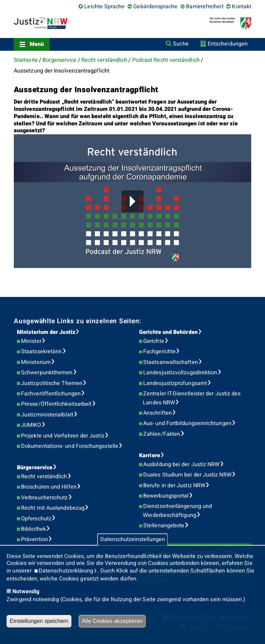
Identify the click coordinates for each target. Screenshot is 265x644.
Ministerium (36, 362)
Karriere (150, 455)
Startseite (26, 60)
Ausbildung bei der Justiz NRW (181, 464)
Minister (31, 341)
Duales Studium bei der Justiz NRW (187, 475)
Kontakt (242, 7)
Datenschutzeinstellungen (133, 539)
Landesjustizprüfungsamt (175, 383)
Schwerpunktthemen (47, 373)
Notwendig (26, 592)
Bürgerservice (60, 60)
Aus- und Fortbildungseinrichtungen (187, 423)
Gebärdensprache (155, 7)
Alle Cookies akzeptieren (112, 621)
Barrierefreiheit (205, 7)
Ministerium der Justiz (46, 332)
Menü (37, 44)
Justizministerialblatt (47, 415)
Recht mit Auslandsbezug (53, 508)
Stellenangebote (164, 526)
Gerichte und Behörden (168, 332)
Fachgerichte (159, 352)
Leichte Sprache (104, 7)
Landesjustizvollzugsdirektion (180, 373)
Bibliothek (33, 529)
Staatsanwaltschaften (171, 362)
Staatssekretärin (41, 352)
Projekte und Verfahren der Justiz (63, 436)
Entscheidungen (228, 44)
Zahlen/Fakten (162, 434)
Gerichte (154, 341)
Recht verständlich (104, 60)
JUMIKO (31, 425)
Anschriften (158, 413)
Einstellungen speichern (39, 621)
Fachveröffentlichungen (51, 394)
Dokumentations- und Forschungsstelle (70, 446)
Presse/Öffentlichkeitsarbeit (56, 404)
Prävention (35, 539)
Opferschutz (36, 519)
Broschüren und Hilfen (49, 487)
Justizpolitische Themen (52, 383)
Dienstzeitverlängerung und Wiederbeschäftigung (177, 511)
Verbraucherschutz (44, 498)
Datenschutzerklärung (66, 571)
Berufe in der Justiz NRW (174, 486)
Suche (181, 44)
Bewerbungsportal (166, 496)
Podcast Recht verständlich (166, 60)
